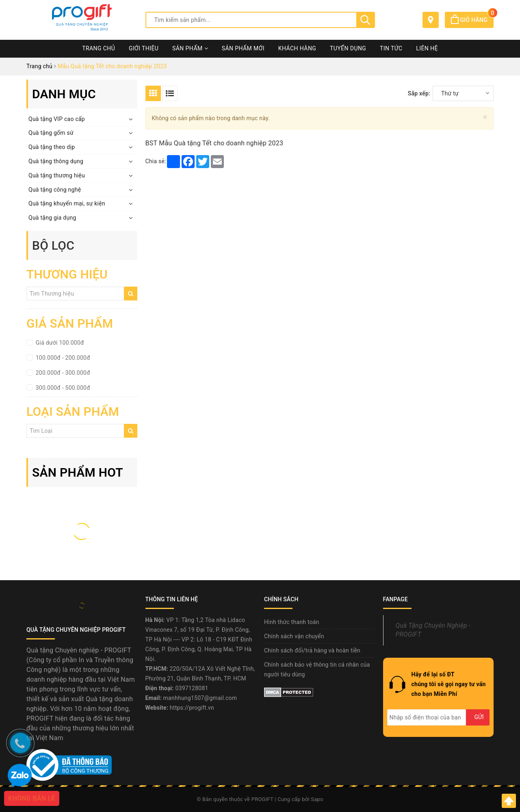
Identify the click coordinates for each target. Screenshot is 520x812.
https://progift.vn (192, 708)
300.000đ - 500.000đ (62, 388)
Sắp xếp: (419, 93)
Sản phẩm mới (243, 48)
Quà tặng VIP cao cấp (57, 119)
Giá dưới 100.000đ (59, 343)
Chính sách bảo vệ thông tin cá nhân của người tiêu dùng (317, 669)
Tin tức (391, 48)
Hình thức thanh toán (292, 622)
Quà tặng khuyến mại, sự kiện (67, 203)
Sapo (317, 799)
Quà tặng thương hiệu (57, 175)
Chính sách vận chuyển (294, 636)
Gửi (479, 717)
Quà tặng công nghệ (55, 190)
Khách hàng (297, 48)
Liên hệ (427, 48)
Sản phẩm (190, 48)
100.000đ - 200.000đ (62, 358)
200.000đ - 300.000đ (62, 373)
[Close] (485, 117)
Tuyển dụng (348, 48)
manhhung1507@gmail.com (200, 698)
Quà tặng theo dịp (52, 147)
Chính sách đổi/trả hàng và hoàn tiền (312, 650)
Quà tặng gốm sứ (51, 133)
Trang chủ (99, 48)
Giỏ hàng (472, 20)
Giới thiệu (144, 48)
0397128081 (192, 688)
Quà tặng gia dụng (52, 218)
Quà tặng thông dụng (56, 161)
